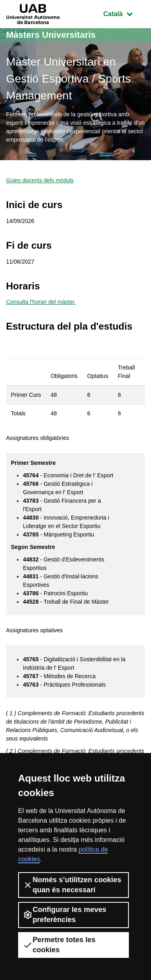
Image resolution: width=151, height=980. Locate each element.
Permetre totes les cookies (59, 945)
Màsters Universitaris (51, 35)
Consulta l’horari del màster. (41, 302)
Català (124, 13)
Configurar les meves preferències (65, 915)
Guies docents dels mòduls (40, 180)
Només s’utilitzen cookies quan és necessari (72, 885)
